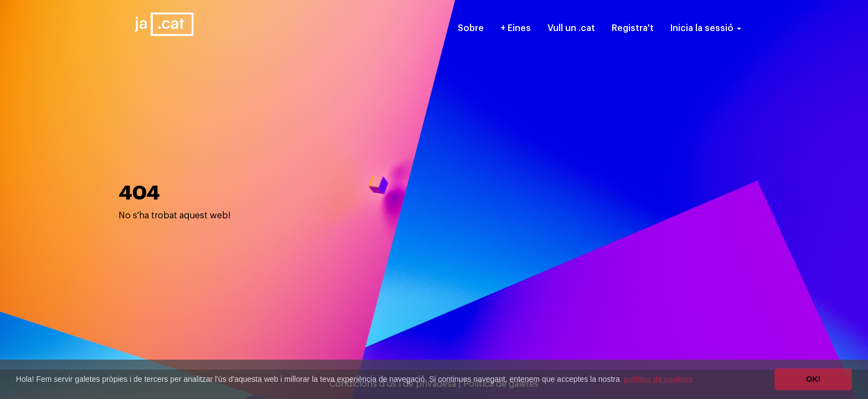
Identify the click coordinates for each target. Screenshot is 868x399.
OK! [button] (813, 379)
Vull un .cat (571, 28)
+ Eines (516, 28)
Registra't (633, 28)
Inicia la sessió (706, 28)
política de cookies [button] (658, 379)
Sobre (471, 28)
